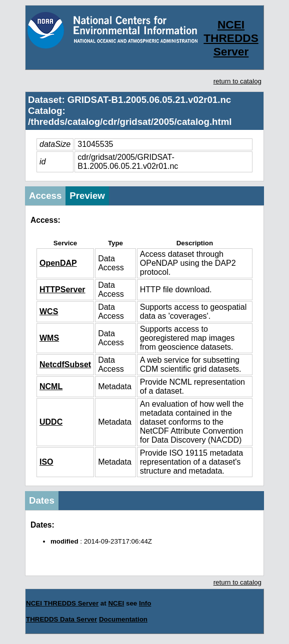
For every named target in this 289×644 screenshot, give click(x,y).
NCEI (116, 603)
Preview (87, 196)
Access (45, 196)
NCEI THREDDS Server (231, 38)
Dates (42, 500)
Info (145, 603)
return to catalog (237, 81)
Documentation (123, 619)
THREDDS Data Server (61, 619)
